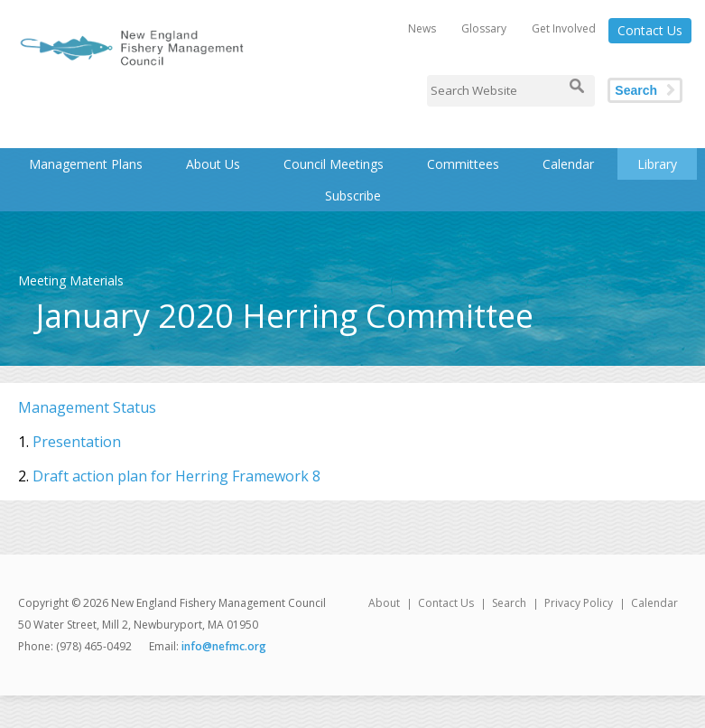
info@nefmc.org (224, 646)
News (422, 28)
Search (636, 90)
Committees (463, 164)
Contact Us (650, 30)
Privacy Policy (579, 603)
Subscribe (353, 196)
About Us (213, 164)
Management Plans (86, 164)
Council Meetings (334, 164)
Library (657, 164)
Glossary (484, 28)
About (384, 603)
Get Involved (564, 28)
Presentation (77, 442)
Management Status (87, 407)
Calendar (568, 164)
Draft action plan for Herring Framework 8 (176, 476)
